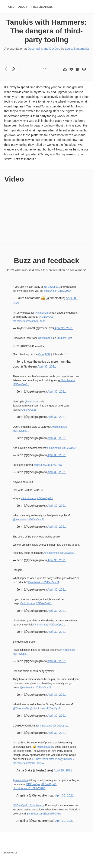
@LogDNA (44, 354)
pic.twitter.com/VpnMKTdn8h (29, 321)
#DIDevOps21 (52, 287)
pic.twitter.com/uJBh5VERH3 (29, 788)
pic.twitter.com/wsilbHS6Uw (28, 763)
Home (10, 7)
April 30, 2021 (64, 328)
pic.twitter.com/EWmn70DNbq (44, 814)
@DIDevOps (46, 317)
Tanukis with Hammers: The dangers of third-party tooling (47, 31)
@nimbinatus (42, 313)
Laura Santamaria (77, 49)
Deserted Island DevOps (44, 49)
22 (46, 68)
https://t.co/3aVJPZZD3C (48, 465)
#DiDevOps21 (28, 410)
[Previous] (6, 69)
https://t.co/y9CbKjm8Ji (62, 759)
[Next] (13, 69)
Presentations (42, 7)
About (23, 7)
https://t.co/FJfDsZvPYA (58, 291)
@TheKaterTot (21, 709)
